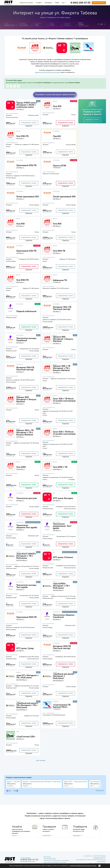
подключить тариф (29, 123)
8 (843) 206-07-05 (81, 3)
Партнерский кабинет (50, 859)
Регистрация (47, 857)
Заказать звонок (99, 3)
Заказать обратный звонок (28, 862)
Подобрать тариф (92, 120)
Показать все (100, 790)
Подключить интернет (26, 3)
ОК (100, 866)
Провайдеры (48, 3)
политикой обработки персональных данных (83, 866)
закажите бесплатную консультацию (47, 72)
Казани (68, 18)
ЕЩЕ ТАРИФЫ (41, 761)
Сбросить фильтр (84, 26)
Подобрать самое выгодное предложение (55, 95)
